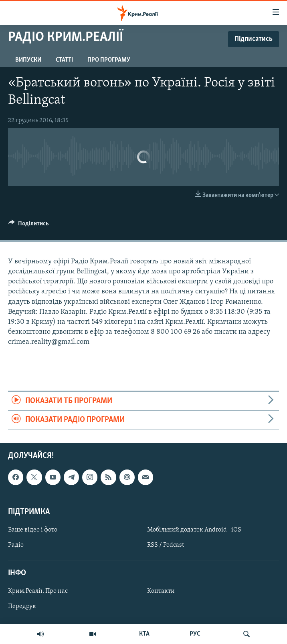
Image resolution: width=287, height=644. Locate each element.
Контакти (161, 592)
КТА (144, 634)
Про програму (109, 60)
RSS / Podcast (166, 545)
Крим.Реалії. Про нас (38, 592)
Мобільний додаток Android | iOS (194, 530)
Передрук (22, 607)
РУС (195, 634)
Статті (64, 60)
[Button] (29, 225)
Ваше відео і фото (33, 530)
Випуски (28, 60)
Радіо (16, 545)
